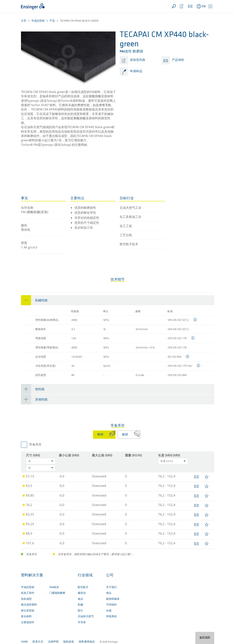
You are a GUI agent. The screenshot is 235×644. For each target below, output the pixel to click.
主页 (24, 21)
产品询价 (178, 60)
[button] (210, 6)
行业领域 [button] (85, 575)
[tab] (118, 300)
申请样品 (136, 71)
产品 (52, 21)
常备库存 (35, 445)
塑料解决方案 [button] (32, 575)
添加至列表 (138, 60)
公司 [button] (110, 575)
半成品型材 (38, 21)
